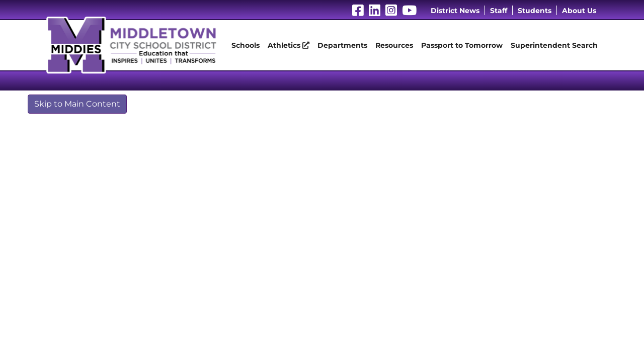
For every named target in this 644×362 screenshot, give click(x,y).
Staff (499, 11)
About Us (579, 11)
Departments (342, 45)
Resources (394, 45)
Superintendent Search (554, 45)
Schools (246, 45)
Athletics (289, 45)
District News (455, 11)
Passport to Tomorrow (462, 45)
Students (535, 11)
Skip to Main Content (77, 104)
